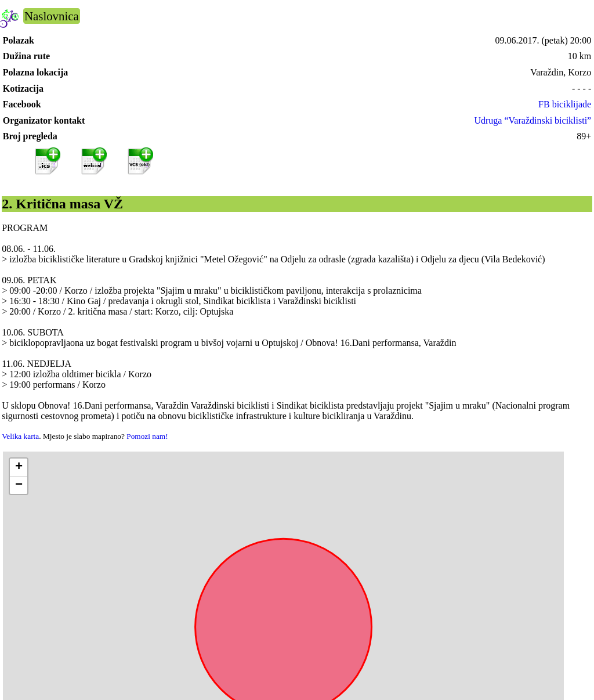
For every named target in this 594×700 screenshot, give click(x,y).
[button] (19, 468)
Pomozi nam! (147, 436)
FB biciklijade (565, 104)
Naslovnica (52, 16)
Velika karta (20, 436)
